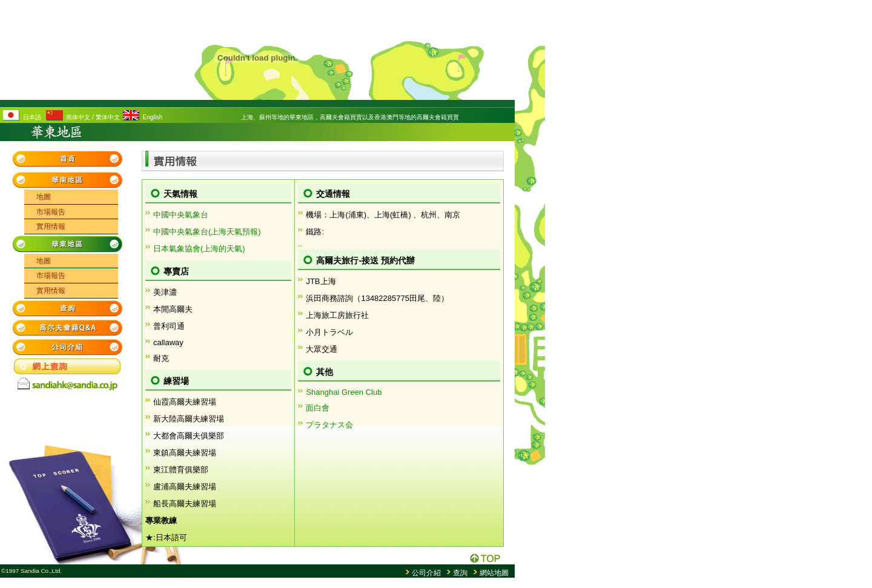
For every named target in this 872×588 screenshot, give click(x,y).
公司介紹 (426, 573)
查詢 (460, 573)
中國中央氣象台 (181, 215)
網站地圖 (494, 573)
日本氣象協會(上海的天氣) (199, 249)
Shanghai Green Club (344, 392)
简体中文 (78, 117)
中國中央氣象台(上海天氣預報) (207, 232)
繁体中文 (108, 117)
